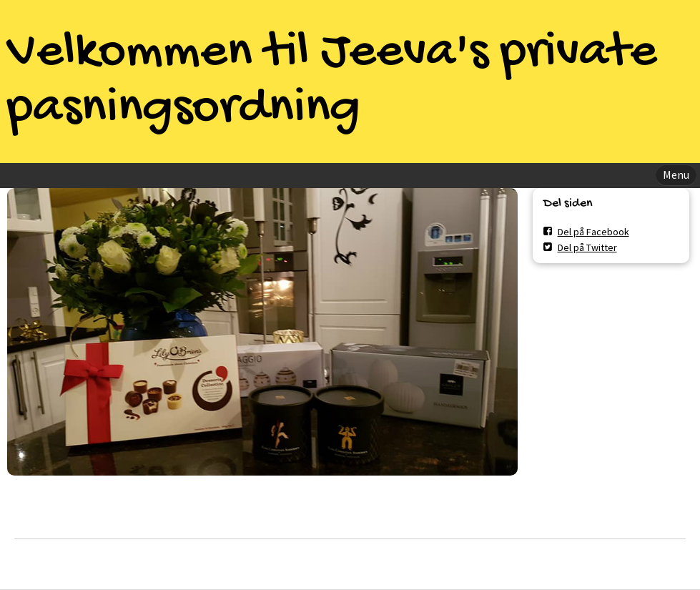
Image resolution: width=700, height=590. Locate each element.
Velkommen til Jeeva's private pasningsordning (332, 82)
